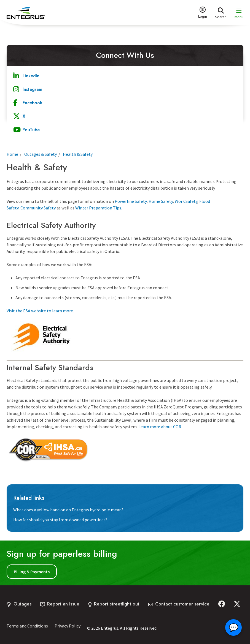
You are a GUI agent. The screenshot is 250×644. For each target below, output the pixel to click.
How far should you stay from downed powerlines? (60, 520)
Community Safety (38, 208)
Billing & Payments (32, 572)
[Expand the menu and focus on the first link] (239, 14)
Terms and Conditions (27, 626)
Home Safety (161, 201)
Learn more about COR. (160, 427)
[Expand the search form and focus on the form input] (221, 13)
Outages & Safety (41, 154)
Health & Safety (78, 154)
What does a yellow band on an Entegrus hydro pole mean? (68, 510)
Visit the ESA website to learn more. (40, 311)
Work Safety (186, 201)
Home (12, 154)
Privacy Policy (68, 626)
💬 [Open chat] (234, 628)
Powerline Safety (131, 201)
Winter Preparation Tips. (99, 208)
